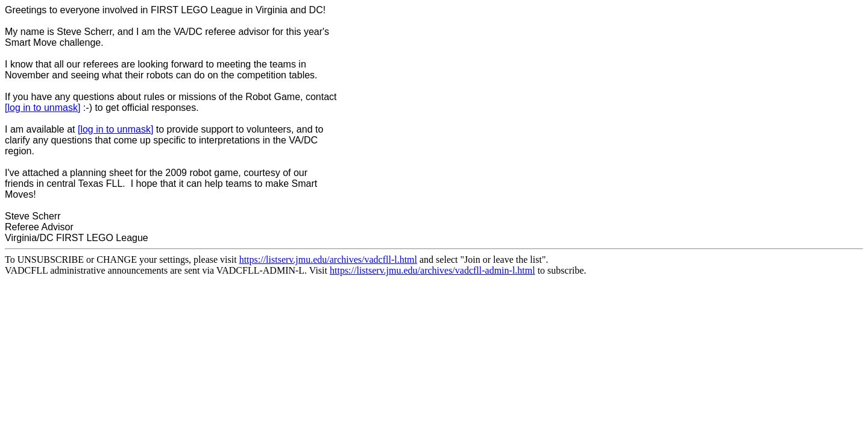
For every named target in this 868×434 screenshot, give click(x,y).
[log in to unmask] (42, 108)
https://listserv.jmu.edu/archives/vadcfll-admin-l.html (432, 270)
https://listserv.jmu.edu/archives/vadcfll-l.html (328, 259)
